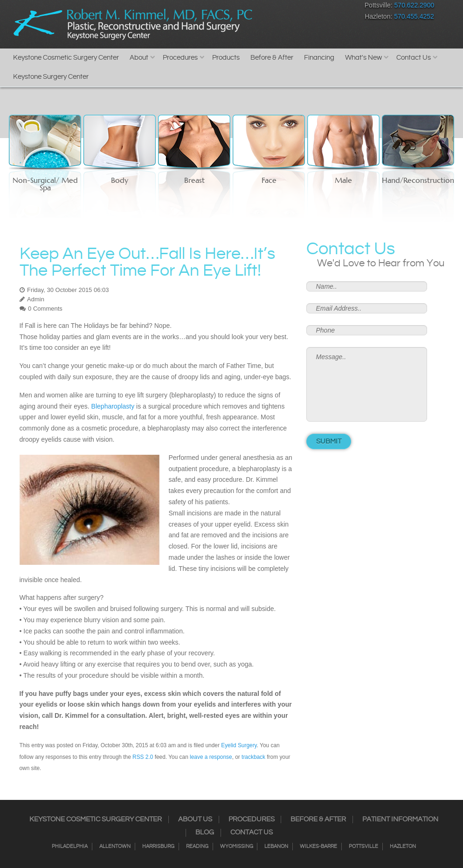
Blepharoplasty (113, 406)
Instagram (271, 7)
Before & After (272, 58)
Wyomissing (237, 847)
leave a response (211, 757)
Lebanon (276, 847)
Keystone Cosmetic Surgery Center (66, 58)
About (139, 58)
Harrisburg (158, 847)
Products (226, 58)
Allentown (115, 847)
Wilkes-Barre (318, 847)
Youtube (336, 7)
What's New (363, 58)
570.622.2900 (415, 5)
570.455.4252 (414, 16)
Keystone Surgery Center (51, 77)
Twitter (287, 7)
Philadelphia (70, 847)
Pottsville (363, 847)
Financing (319, 58)
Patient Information (400, 819)
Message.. (367, 384)
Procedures (180, 58)
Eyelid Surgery (239, 745)
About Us (195, 819)
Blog (205, 833)
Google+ (320, 7)
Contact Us (414, 58)
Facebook (255, 7)
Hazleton (403, 847)
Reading (197, 847)
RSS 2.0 (143, 757)
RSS (304, 7)
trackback (253, 757)
